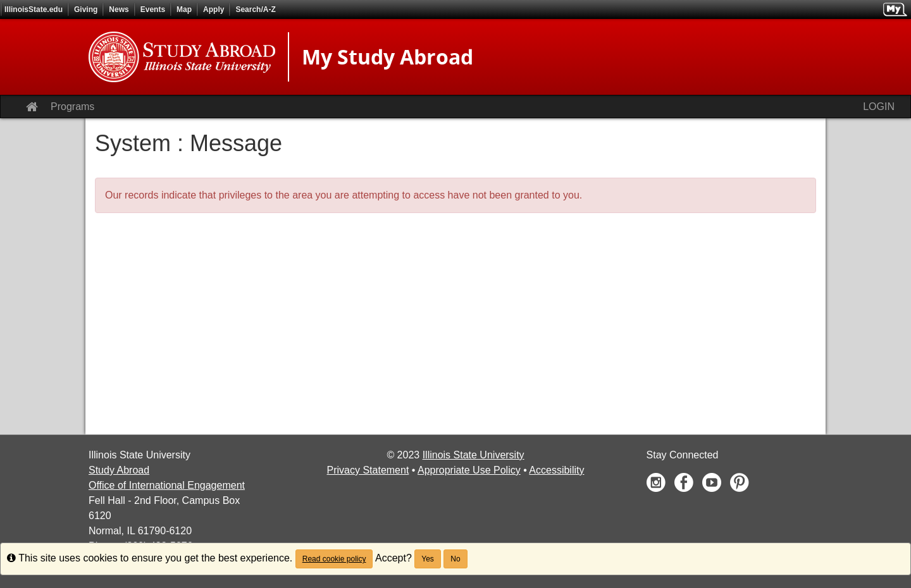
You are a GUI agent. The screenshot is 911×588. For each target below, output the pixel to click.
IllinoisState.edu (34, 9)
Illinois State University (474, 455)
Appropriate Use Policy (469, 470)
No (455, 559)
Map (184, 9)
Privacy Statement (368, 470)
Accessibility (556, 470)
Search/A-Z (255, 9)
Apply (214, 9)
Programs (72, 107)
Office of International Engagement (167, 485)
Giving (86, 9)
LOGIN (879, 107)
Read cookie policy (334, 559)
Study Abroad (119, 470)
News (119, 9)
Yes (428, 559)
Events (153, 9)
